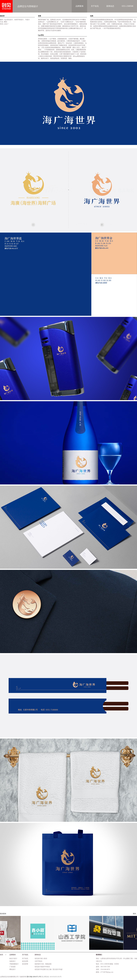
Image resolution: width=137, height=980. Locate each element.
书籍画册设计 (14, 964)
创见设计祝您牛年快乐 (42, 967)
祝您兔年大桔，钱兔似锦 (43, 964)
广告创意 (12, 967)
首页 (2, 955)
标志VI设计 (13, 959)
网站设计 (12, 969)
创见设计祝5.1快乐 (41, 959)
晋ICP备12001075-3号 (34, 977)
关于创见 (95, 6)
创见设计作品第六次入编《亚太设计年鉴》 (49, 969)
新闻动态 (110, 6)
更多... (135, 914)
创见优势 (25, 961)
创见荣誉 (25, 964)
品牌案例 (79, 6)
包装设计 (12, 961)
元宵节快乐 (38, 961)
